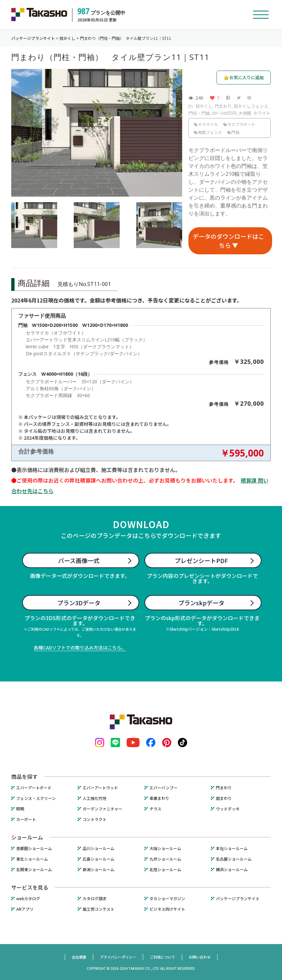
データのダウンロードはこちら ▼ (228, 241)
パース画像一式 (79, 560)
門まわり (223, 106)
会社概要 (79, 957)
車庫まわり (159, 798)
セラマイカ (206, 124)
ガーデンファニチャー (102, 809)
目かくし (204, 106)
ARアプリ (25, 909)
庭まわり (224, 798)
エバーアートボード (34, 788)
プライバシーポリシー (118, 957)
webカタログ (28, 899)
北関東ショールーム (34, 869)
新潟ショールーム (99, 869)
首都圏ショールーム (34, 848)
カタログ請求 (95, 899)
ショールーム (27, 837)
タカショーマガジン (167, 899)
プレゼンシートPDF (201, 560)
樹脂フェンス (208, 132)
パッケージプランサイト (238, 899)
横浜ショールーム (232, 869)
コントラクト (95, 819)
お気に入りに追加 (247, 77)
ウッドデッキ (228, 809)
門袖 (233, 132)
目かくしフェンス (251, 106)
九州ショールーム (165, 859)
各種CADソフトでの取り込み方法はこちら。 (80, 648)
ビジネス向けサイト (167, 909)
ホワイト (262, 113)
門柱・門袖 (199, 113)
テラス (155, 809)
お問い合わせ (200, 957)
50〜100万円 (224, 113)
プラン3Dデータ (79, 603)
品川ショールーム (99, 848)
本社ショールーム (232, 848)
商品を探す (24, 776)
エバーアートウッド (100, 788)
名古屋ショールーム (234, 859)
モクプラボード (239, 124)
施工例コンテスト (99, 909)
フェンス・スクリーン (36, 798)
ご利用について (162, 957)
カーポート (26, 819)
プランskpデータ (201, 603)
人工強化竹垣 (95, 798)
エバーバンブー (163, 788)
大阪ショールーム (165, 848)
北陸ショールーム (165, 869)
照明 (20, 809)
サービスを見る (30, 887)
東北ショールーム (32, 859)
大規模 (245, 113)
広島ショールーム (99, 859)
